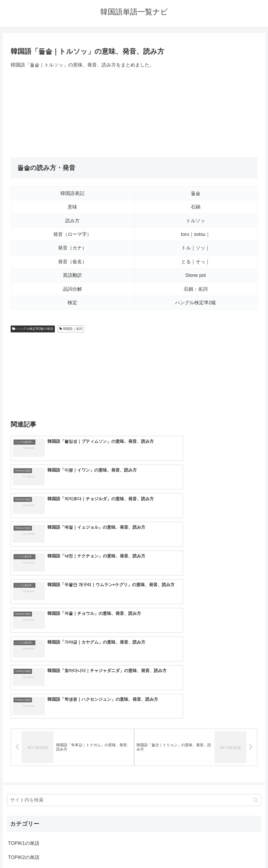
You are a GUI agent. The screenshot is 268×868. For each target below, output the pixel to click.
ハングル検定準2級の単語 (33, 329)
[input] (134, 660)
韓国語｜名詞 (71, 329)
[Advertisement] (134, 113)
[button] (256, 660)
